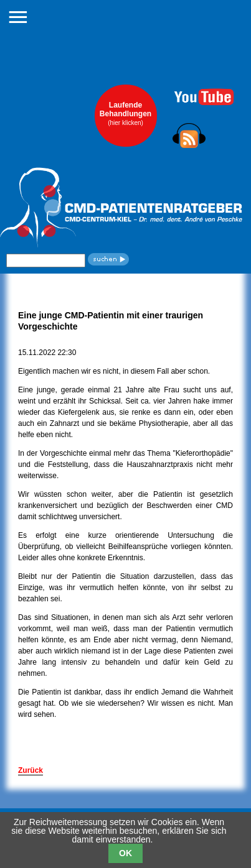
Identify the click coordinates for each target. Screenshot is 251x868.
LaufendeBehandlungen (125, 113)
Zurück (31, 770)
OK (125, 853)
